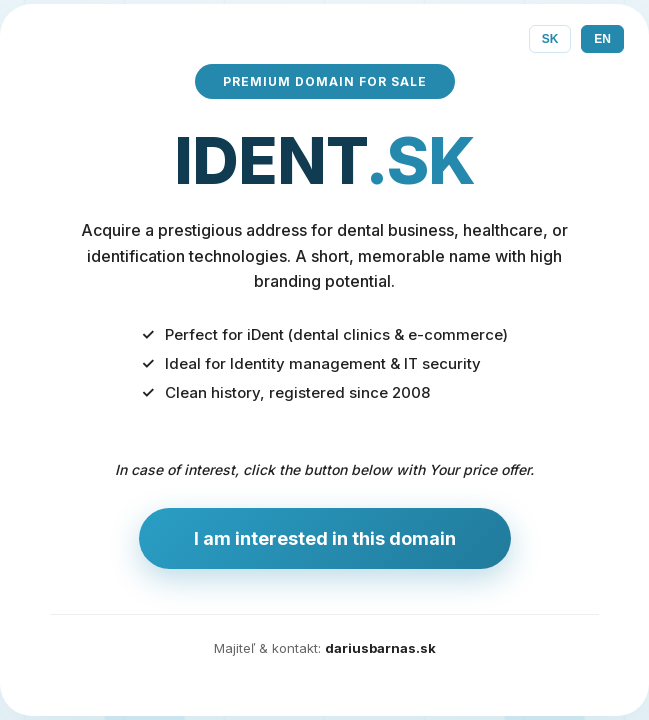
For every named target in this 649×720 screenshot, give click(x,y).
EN (602, 39)
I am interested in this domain (325, 538)
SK (550, 39)
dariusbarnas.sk (380, 648)
